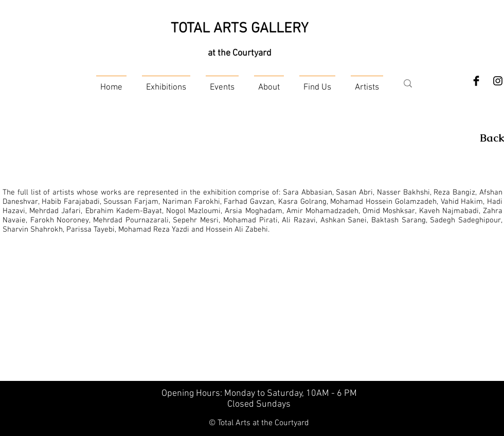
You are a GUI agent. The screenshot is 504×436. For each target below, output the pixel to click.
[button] (166, 83)
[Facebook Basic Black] (476, 81)
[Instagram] (498, 81)
